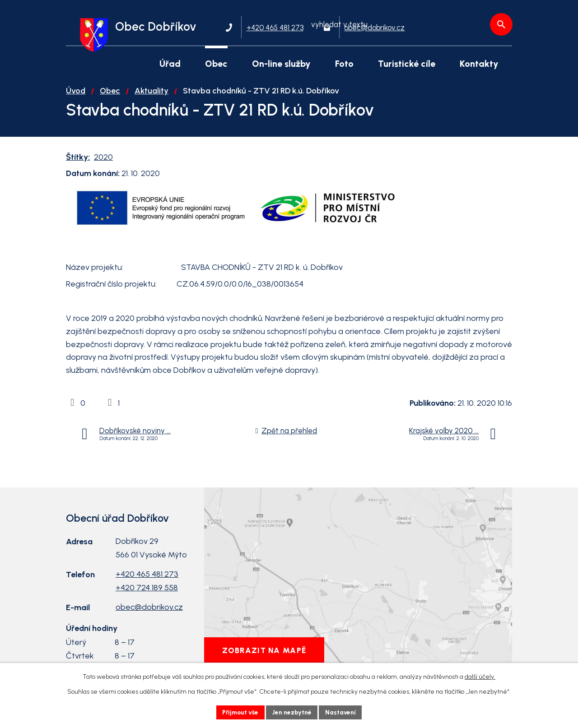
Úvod (76, 95)
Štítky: (78, 162)
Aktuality (151, 95)
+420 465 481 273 (147, 579)
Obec (110, 95)
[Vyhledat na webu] (463, 28)
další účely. (480, 676)
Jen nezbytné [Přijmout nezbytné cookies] (293, 712)
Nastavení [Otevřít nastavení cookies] (343, 712)
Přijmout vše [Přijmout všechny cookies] (239, 712)
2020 (103, 162)
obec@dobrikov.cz (149, 612)
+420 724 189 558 (147, 592)
